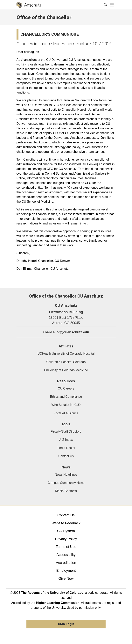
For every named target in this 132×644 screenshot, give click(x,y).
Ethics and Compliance (66, 397)
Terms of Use (66, 547)
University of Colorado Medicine (66, 370)
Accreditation (66, 563)
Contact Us (66, 456)
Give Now (66, 579)
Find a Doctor (66, 448)
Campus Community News (66, 483)
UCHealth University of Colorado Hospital (66, 354)
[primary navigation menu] (112, 5)
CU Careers (66, 388)
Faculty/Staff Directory (66, 432)
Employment (66, 571)
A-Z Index (66, 440)
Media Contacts (66, 491)
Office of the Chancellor (44, 17)
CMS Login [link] (66, 624)
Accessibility (66, 555)
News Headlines (66, 475)
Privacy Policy (66, 539)
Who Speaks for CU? (66, 405)
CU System (66, 531)
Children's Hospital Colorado (66, 362)
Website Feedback (66, 523)
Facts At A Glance (66, 413)
